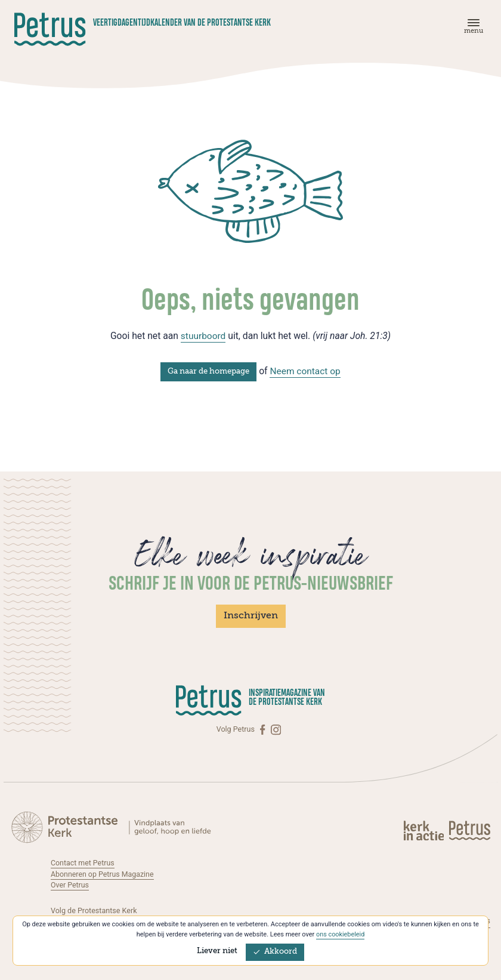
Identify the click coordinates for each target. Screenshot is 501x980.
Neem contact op (305, 370)
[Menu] (472, 29)
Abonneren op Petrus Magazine (103, 873)
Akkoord (275, 952)
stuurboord (203, 336)
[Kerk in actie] (425, 830)
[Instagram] (276, 729)
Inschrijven (251, 616)
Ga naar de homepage (208, 371)
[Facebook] (264, 729)
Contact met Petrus (83, 862)
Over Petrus (70, 885)
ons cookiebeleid (341, 934)
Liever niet (217, 951)
